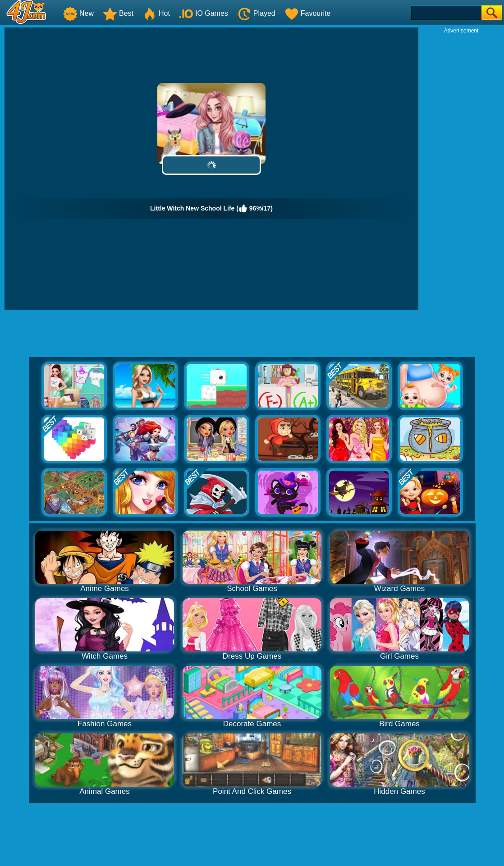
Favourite (308, 13)
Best (118, 13)
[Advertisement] (461, 170)
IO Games (204, 13)
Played (256, 13)
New (78, 13)
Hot (156, 13)
